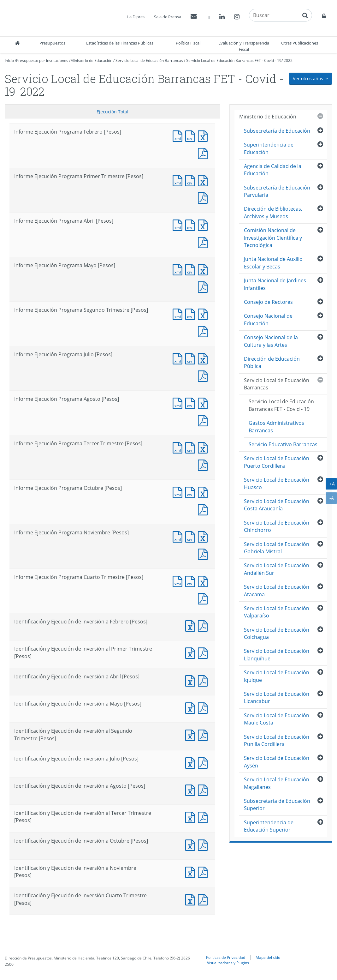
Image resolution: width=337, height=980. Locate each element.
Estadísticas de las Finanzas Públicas (120, 43)
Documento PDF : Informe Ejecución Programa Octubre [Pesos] (204, 509)
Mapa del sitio (268, 957)
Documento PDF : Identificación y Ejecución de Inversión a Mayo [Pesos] (204, 707)
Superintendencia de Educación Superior (269, 826)
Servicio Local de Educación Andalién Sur (277, 569)
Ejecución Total (112, 112)
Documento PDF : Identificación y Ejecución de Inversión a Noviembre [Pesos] (204, 872)
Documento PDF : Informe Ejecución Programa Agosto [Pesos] (204, 420)
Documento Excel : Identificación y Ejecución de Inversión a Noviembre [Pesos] (192, 872)
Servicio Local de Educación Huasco (277, 483)
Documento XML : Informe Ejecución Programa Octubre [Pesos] (179, 492)
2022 (288, 60)
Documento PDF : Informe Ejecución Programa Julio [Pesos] (204, 375)
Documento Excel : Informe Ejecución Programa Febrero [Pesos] (204, 135)
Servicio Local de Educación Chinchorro (277, 526)
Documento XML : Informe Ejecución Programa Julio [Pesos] (179, 358)
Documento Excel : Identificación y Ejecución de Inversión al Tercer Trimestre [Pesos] (192, 817)
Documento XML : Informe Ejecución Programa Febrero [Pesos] (179, 135)
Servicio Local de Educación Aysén (277, 762)
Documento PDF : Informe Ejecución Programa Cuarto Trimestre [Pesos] (204, 598)
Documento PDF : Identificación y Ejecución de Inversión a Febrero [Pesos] (204, 625)
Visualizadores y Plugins (228, 963)
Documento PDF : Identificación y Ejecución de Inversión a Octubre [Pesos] (204, 844)
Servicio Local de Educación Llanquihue (277, 655)
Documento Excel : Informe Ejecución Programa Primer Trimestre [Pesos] (204, 180)
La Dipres (136, 17)
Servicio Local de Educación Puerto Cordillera (277, 462)
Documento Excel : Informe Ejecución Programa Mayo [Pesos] (204, 269)
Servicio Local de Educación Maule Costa (277, 719)
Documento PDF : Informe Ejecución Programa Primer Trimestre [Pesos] (204, 197)
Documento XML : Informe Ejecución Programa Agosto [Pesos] (179, 403)
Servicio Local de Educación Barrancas (149, 60)
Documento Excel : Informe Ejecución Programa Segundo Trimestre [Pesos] (204, 313)
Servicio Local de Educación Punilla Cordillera (277, 740)
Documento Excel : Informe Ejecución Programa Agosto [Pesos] (204, 403)
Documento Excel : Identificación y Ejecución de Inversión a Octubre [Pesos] (192, 844)
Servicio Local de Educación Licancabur (277, 697)
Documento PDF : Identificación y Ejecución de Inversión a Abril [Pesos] (204, 680)
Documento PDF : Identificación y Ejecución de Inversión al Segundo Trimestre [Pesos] (204, 734)
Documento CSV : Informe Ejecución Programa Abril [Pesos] (192, 224)
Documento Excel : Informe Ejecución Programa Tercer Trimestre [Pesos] (204, 447)
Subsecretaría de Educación (277, 131)
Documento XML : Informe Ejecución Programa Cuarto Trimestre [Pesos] (179, 581)
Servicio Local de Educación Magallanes (277, 783)
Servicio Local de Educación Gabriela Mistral (277, 548)
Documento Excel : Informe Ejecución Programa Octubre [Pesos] (204, 492)
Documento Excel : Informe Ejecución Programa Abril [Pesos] (204, 224)
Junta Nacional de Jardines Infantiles (275, 284)
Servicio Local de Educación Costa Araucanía (277, 505)
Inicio (9, 60)
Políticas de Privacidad (226, 957)
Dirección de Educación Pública (272, 362)
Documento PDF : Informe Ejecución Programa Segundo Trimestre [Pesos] (204, 331)
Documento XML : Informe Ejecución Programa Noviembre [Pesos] (179, 536)
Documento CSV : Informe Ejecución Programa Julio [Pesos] (192, 358)
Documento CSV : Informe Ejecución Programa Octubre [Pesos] (192, 492)
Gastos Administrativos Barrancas (276, 427)
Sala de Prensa (168, 17)
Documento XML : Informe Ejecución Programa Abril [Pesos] (179, 224)
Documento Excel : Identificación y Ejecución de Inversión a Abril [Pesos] (192, 680)
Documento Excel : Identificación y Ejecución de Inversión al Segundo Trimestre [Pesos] (192, 734)
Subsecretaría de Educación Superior (277, 805)
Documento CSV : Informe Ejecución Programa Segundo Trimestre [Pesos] (192, 313)
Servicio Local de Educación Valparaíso (277, 612)
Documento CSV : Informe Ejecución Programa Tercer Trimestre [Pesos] (192, 447)
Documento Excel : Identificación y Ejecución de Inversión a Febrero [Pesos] (192, 625)
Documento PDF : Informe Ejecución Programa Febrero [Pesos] (204, 153)
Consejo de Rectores (268, 302)
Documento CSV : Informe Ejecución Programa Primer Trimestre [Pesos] (192, 180)
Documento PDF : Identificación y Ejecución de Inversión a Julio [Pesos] (204, 762)
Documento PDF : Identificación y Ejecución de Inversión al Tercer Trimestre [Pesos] (204, 817)
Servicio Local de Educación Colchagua (277, 633)
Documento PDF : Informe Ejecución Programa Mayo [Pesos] (204, 286)
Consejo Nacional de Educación (268, 319)
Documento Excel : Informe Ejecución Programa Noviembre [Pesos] (204, 536)
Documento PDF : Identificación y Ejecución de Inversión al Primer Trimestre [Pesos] (204, 652)
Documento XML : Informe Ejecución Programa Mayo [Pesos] (179, 269)
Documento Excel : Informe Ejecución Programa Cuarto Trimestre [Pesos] (204, 581)
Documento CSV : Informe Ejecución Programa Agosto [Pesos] (192, 403)
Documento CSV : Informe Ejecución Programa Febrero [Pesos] (192, 135)
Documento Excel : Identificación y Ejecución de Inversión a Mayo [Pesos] (192, 707)
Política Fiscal (188, 43)
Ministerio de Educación (91, 60)
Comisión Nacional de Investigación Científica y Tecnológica (273, 238)
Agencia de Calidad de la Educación (273, 170)
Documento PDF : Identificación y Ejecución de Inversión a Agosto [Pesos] (204, 789)
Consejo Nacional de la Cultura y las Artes (271, 341)
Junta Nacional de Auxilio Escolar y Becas (273, 263)
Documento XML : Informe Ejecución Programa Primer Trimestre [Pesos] (179, 180)
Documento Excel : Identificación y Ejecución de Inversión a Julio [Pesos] (192, 762)
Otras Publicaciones (300, 43)
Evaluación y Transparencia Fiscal (244, 46)
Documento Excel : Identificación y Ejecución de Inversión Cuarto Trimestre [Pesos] (192, 899)
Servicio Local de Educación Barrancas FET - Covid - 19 (234, 60)
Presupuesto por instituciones (42, 60)
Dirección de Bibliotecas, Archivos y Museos (273, 212)
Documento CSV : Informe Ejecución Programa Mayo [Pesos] (192, 269)
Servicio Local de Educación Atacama (277, 590)
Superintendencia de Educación (269, 148)
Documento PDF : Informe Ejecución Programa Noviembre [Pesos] (204, 553)
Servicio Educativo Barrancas (283, 444)
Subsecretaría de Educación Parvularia (277, 191)
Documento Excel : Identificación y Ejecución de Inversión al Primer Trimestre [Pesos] (192, 652)
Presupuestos (52, 43)
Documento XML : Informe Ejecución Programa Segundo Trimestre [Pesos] (179, 313)
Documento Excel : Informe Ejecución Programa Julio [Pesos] (204, 358)
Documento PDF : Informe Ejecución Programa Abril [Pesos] (204, 242)
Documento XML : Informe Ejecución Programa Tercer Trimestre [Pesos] (179, 447)
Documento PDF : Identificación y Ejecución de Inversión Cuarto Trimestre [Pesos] (204, 899)
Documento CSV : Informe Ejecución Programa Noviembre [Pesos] (192, 536)
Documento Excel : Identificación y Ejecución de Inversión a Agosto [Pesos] (192, 789)
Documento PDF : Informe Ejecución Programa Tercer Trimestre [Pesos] (204, 464)
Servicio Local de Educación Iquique (277, 676)
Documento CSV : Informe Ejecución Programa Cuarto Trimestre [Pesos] (192, 581)
